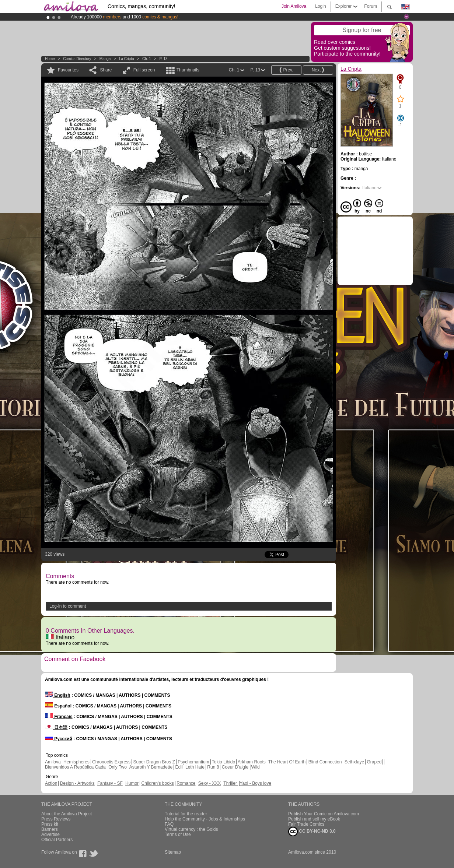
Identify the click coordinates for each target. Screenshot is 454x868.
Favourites (68, 70)
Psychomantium (193, 762)
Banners (50, 829)
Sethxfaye (354, 762)
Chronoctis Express (111, 762)
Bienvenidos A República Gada (75, 767)
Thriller (231, 783)
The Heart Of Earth (287, 762)
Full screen (144, 70)
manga (105, 59)
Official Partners (57, 840)
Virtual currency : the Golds (191, 829)
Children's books (157, 783)
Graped (374, 762)
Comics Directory (77, 59)
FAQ (169, 824)
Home (50, 59)
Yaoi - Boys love (255, 783)
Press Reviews (56, 819)
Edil (179, 767)
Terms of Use (178, 834)
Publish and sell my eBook (314, 819)
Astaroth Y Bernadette (151, 767)
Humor (132, 783)
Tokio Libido (223, 762)
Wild (255, 767)
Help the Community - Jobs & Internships (205, 819)
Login (320, 6)
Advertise (50, 834)
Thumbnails (188, 70)
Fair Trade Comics (306, 824)
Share (106, 70)
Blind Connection (325, 762)
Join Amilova (294, 6)
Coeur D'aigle (236, 767)
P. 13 (163, 59)
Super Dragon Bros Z (154, 762)
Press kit (50, 824)
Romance (186, 783)
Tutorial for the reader (186, 814)
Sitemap (173, 852)
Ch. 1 (147, 59)
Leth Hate (195, 767)
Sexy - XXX (209, 783)
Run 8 (213, 767)
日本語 (56, 727)
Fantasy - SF (110, 783)
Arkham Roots (252, 762)
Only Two (118, 767)
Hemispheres (76, 762)
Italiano (60, 637)
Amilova (53, 762)
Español (58, 706)
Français (59, 717)
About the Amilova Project (67, 814)
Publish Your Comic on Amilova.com (324, 814)
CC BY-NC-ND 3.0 (312, 832)
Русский (59, 739)
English (58, 695)
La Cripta (127, 59)
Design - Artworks (77, 783)
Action (51, 783)
